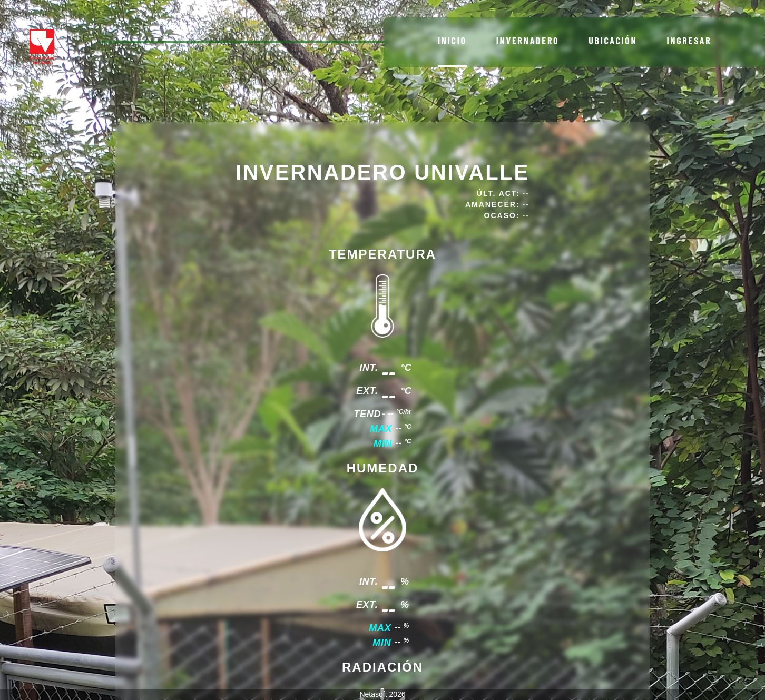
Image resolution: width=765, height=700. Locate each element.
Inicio (452, 41)
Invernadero (528, 41)
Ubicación (613, 41)
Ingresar (689, 41)
